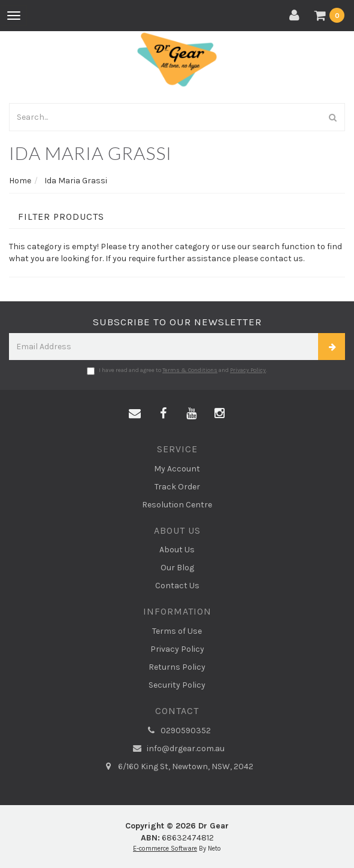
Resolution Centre (177, 505)
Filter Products (61, 217)
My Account (177, 469)
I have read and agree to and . (177, 371)
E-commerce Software (165, 849)
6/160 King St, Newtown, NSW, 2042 (177, 767)
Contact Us (177, 586)
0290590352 (177, 731)
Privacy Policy (248, 370)
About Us (177, 550)
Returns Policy (177, 667)
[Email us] (135, 414)
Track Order (177, 487)
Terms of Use (177, 631)
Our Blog (177, 568)
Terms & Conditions (190, 370)
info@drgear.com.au (177, 749)
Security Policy (177, 685)
